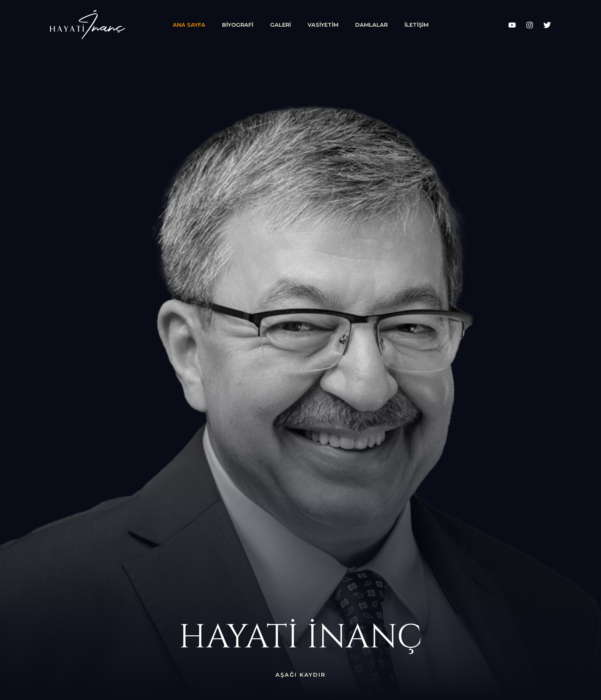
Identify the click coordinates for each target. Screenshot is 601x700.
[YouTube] (512, 25)
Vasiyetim (323, 25)
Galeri (280, 25)
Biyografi (238, 25)
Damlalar (371, 25)
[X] (547, 25)
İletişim (417, 25)
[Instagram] (530, 25)
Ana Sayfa (189, 25)
